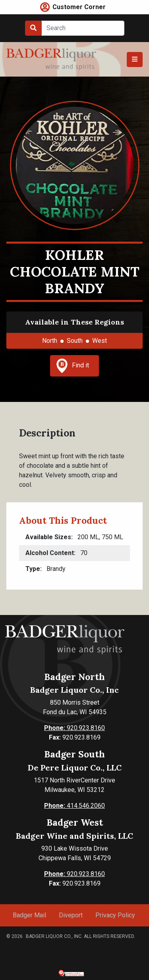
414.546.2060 (74, 806)
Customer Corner (79, 7)
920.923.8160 (74, 728)
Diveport (71, 915)
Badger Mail (29, 915)
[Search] (83, 28)
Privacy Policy (115, 915)
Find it (73, 366)
